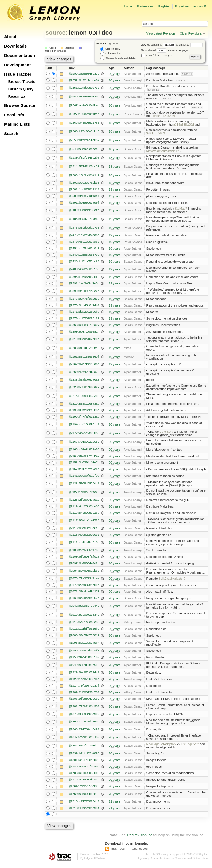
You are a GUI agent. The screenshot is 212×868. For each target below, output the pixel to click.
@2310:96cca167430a (84, 341)
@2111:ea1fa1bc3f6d (84, 545)
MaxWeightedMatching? (163, 151)
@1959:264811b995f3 (84, 654)
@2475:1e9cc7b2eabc (84, 236)
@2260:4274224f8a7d (84, 373)
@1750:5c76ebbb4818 (84, 798)
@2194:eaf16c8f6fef (84, 426)
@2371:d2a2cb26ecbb (84, 313)
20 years (115, 74)
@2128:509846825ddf (84, 485)
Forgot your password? (190, 6)
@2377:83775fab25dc (84, 300)
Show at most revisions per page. (165, 50)
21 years (115, 805)
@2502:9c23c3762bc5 (84, 183)
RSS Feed (118, 853)
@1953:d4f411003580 (84, 660)
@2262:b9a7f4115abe (84, 366)
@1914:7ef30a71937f (84, 689)
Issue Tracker (18, 74)
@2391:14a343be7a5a (84, 284)
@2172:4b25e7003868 (84, 435)
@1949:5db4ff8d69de (84, 668)
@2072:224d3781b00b (84, 588)
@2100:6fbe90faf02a (84, 559)
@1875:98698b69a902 (84, 717)
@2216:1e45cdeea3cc (84, 397)
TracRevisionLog (139, 839)
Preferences (145, 6)
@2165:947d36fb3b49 (84, 458)
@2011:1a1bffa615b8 (84, 632)
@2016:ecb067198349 (84, 617)
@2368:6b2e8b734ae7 (84, 326)
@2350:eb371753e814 (84, 333)
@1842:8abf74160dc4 (84, 749)
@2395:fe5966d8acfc (84, 278)
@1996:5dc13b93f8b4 (84, 646)
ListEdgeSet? (190, 748)
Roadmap (17, 97)
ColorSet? (166, 433)
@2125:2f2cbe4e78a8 (84, 502)
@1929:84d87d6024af (84, 676)
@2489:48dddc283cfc (84, 211)
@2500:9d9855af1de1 (84, 196)
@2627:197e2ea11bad (84, 114)
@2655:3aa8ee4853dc (84, 74)
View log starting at (159, 45)
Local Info (14, 115)
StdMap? (181, 209)
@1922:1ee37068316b (84, 682)
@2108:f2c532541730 (84, 552)
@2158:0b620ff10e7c (84, 465)
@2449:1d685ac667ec (84, 256)
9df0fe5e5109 (156, 133)
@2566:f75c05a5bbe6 (84, 132)
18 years (115, 123)
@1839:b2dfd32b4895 (84, 757)
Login (128, 6)
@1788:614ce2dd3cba (84, 777)
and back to (190, 45)
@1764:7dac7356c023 (84, 790)
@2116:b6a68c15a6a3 (84, 530)
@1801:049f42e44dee (84, 764)
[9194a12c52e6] (164, 116)
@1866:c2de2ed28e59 (84, 725)
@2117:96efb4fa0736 (84, 523)
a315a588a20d (184, 125)
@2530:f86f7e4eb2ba (84, 158)
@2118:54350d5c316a (84, 515)
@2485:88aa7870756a (84, 219)
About (10, 37)
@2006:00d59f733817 (84, 638)
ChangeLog (140, 853)
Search (11, 134)
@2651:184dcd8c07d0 (84, 88)
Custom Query (21, 89)
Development (18, 65)
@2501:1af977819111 (84, 190)
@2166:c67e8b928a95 (84, 451)
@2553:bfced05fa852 (84, 141)
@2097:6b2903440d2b (84, 566)
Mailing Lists (17, 124)
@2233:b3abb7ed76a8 (84, 381)
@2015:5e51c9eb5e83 (84, 625)
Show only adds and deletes (118, 58)
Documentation (20, 55)
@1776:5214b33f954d (84, 783)
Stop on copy (110, 49)
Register (164, 6)
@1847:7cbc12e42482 (84, 740)
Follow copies (110, 54)
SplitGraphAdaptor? (172, 581)
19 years (115, 190)
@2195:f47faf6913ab (84, 418)
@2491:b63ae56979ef (84, 203)
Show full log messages (157, 56)
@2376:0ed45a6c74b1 (84, 306)
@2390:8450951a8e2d (84, 292)
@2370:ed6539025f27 (84, 320)
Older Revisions (191, 33)
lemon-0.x (83, 32)
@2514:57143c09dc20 (84, 167)
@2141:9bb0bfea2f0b (84, 478)
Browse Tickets (22, 82)
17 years (115, 114)
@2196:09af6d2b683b (84, 412)
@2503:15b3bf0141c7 (84, 175)
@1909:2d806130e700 (84, 695)
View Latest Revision (161, 33)
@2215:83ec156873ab (84, 405)
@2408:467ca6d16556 (84, 270)
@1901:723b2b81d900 (84, 710)
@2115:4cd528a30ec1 (84, 537)
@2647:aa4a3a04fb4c (84, 105)
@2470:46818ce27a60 (84, 242)
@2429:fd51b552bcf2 (84, 262)
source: (57, 32)
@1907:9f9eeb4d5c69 (84, 702)
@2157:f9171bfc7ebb (84, 471)
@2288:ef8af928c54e (84, 349)
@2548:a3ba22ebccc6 (84, 149)
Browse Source (20, 105)
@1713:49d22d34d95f (84, 812)
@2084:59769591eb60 (84, 573)
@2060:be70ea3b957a (84, 601)
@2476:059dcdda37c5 (84, 228)
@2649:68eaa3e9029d (84, 97)
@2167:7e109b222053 (84, 444)
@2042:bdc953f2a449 (84, 609)
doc (107, 32)
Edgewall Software (96, 862)
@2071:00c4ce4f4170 (84, 594)
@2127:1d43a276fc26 (84, 494)
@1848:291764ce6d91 (84, 733)
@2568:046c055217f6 (84, 123)
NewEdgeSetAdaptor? (161, 748)
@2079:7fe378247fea (84, 581)
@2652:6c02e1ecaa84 (84, 80)
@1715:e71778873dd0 (84, 805)
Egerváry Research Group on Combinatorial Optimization (173, 862)
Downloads (15, 46)
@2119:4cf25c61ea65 (84, 508)
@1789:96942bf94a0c (84, 770)
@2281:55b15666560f (84, 358)
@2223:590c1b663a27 (84, 389)
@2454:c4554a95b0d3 (84, 249)
